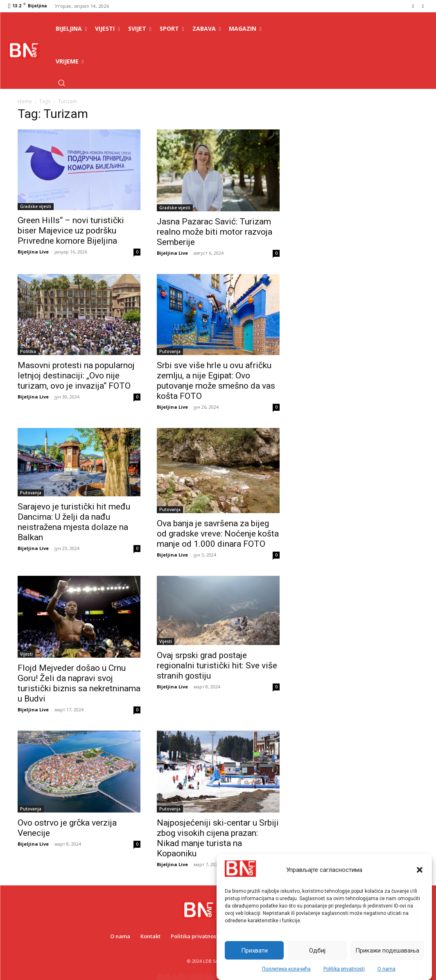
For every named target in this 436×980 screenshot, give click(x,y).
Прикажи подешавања (387, 951)
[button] (420, 870)
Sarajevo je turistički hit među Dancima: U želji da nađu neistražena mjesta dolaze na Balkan (74, 522)
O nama (386, 969)
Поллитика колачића (286, 969)
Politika (28, 351)
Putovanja (170, 351)
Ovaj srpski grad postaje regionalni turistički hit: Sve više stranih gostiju (217, 665)
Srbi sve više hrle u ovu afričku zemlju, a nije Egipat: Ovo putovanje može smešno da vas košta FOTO (216, 381)
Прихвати (254, 951)
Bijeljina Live (33, 252)
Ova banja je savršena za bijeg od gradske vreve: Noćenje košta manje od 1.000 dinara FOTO (218, 534)
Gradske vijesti (36, 206)
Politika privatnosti (344, 969)
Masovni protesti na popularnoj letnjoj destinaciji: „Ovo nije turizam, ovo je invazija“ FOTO (76, 376)
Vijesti (26, 654)
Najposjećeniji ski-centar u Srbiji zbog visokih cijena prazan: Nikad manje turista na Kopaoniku (218, 838)
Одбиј (317, 951)
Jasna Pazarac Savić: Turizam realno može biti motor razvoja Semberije (215, 232)
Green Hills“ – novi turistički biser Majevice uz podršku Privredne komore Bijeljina (71, 231)
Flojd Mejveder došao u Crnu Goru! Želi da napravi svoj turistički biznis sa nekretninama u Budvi (79, 683)
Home (25, 101)
